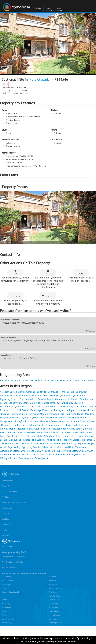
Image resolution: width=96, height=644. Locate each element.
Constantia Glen (28, 399)
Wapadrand (81, 447)
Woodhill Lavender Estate (60, 454)
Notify (48, 272)
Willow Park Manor (10, 454)
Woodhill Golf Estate (33, 454)
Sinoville (52, 581)
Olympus (64, 421)
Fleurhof (5, 588)
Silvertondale (63, 436)
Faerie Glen (22, 406)
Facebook (6, 535)
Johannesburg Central (10, 592)
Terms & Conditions (10, 492)
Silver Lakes (78, 432)
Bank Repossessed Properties (13, 557)
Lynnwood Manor (38, 414)
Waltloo (69, 447)
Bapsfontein (6, 381)
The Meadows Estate (68, 440)
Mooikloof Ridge (77, 418)
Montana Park (7, 581)
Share (81, 272)
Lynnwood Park (56, 414)
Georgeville (50, 406)
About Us (6, 514)
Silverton (49, 436)
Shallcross (53, 592)
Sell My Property (8, 568)
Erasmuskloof (7, 406)
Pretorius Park (70, 425)
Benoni (5, 600)
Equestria (78, 403)
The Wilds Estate (29, 443)
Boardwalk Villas (27, 395)
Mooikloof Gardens (56, 418)
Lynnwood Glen (19, 414)
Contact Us (6, 524)
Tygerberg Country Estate (35, 447)
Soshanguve (7, 584)
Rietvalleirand (7, 429)
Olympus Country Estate (83, 421)
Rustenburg (6, 607)
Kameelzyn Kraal (39, 410)
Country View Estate (19, 403)
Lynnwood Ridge (75, 414)
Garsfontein (36, 406)
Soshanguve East (56, 623)
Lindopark (70, 410)
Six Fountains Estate (19, 440)
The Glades (38, 440)
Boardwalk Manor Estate (61, 392)
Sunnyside (53, 584)
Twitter (5, 530)
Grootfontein (65, 406)
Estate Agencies (8, 508)
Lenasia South (54, 615)
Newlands (33, 421)
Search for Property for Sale (13, 562)
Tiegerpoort (68, 443)
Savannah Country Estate (50, 432)
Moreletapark (39, 79)
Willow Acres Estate (68, 451)
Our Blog (6, 519)
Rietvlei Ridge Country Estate (67, 429)
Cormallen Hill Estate (67, 399)
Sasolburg (6, 604)
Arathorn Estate (8, 392)
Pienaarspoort (53, 425)
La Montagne (57, 410)
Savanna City (7, 623)
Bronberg (55, 395)
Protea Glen (54, 607)
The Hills (50, 440)
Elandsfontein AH (24, 381)
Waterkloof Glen (31, 451)
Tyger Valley (14, 447)
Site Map (5, 497)
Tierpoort (81, 443)
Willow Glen (87, 451)
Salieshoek (29, 432)
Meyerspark (25, 418)
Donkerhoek (51, 403)
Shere (67, 432)
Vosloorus (6, 611)
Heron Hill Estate (19, 410)
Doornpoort (7, 577)
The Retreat (87, 440)
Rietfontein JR (58, 381)
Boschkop (43, 395)
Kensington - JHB (55, 588)
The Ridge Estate (9, 443)
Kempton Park (54, 596)
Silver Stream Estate (32, 436)
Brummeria (67, 395)
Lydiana (5, 414)
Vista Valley (73, 381)
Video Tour (48, 296)
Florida (5, 596)
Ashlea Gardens (27, 392)
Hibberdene (53, 604)
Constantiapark (46, 399)
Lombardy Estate (86, 410)
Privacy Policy (7, 486)
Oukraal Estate (36, 425)
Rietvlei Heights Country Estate (33, 429)
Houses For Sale (8, 481)
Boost (15, 296)
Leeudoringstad (8, 619)
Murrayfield (20, 421)
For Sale (38, 8)
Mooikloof (39, 418)
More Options (49, 9)
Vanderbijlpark (54, 600)
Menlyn (14, 418)
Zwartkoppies (26, 458)
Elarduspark (65, 403)
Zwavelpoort (41, 458)
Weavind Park (48, 451)
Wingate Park (88, 381)
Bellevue (41, 392)
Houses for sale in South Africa (14, 503)
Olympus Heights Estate (14, 425)
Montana (52, 577)
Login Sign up (59, 9)
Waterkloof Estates (10, 451)
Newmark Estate (49, 421)
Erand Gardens (55, 619)
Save (15, 272)
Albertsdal (6, 615)
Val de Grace (57, 447)
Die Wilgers (37, 403)
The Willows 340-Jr (50, 443)
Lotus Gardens (54, 611)
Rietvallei (84, 425)
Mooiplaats (6, 421)
